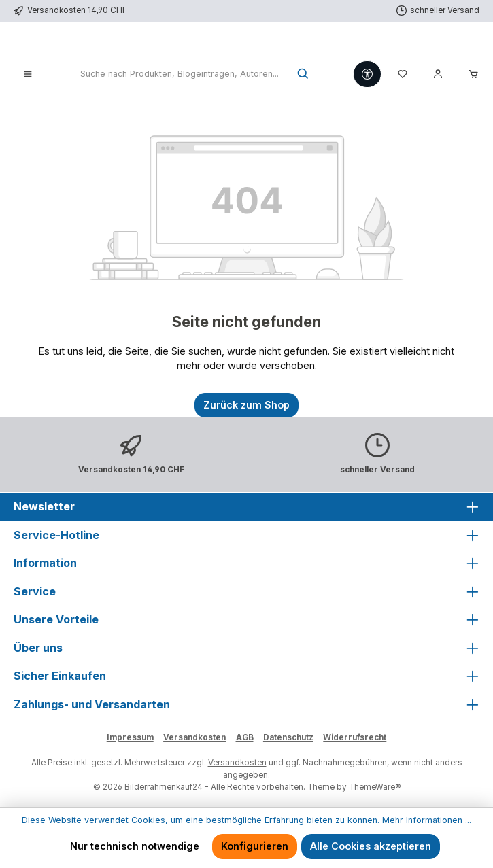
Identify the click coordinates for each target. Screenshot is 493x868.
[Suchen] (304, 75)
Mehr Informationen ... (427, 820)
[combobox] (179, 75)
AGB (245, 737)
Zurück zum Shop (247, 405)
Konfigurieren (255, 846)
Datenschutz (288, 737)
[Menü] (28, 75)
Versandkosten (194, 737)
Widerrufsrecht (355, 737)
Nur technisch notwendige (135, 846)
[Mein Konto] (438, 75)
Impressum (130, 737)
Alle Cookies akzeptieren (371, 846)
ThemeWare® (375, 787)
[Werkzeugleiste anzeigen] (367, 74)
